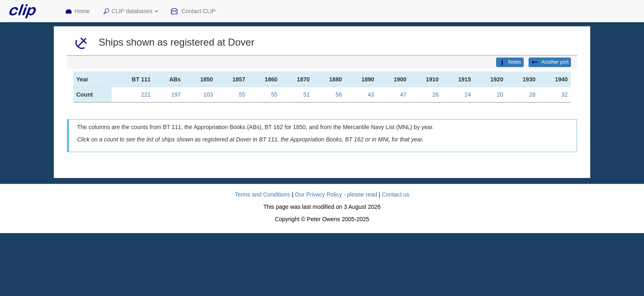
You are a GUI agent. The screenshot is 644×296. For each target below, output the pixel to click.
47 (403, 95)
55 (242, 95)
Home (77, 12)
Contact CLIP (193, 12)
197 (176, 95)
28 (532, 95)
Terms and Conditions (262, 194)
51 (307, 95)
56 (339, 95)
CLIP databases (130, 12)
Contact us (396, 194)
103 (208, 95)
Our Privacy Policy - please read (336, 194)
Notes (510, 62)
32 (565, 95)
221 (146, 95)
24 (468, 95)
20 (500, 95)
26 (436, 95)
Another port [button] (550, 62)
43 (371, 95)
